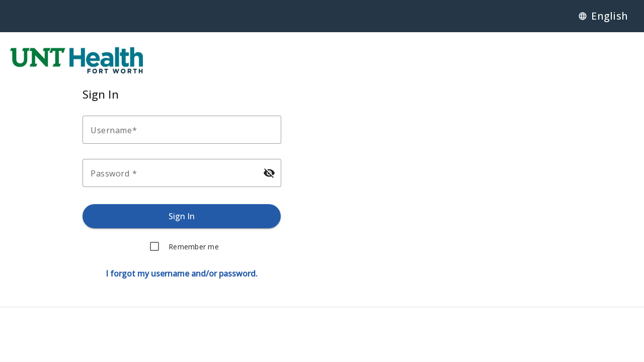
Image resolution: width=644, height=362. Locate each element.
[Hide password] (269, 173)
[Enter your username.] (185, 130)
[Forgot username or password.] (182, 274)
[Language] (603, 16)
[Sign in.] (182, 216)
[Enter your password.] (173, 173)
